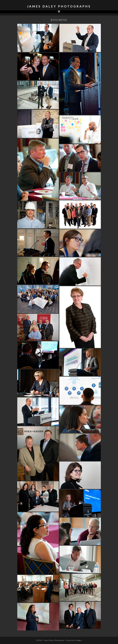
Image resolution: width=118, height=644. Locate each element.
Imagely (79, 640)
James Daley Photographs (59, 6)
